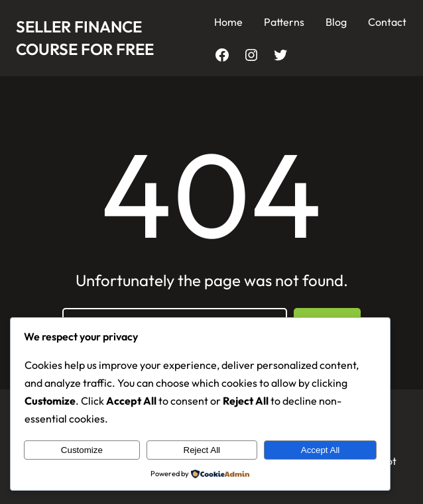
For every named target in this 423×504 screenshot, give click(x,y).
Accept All (321, 450)
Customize (82, 450)
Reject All (202, 450)
